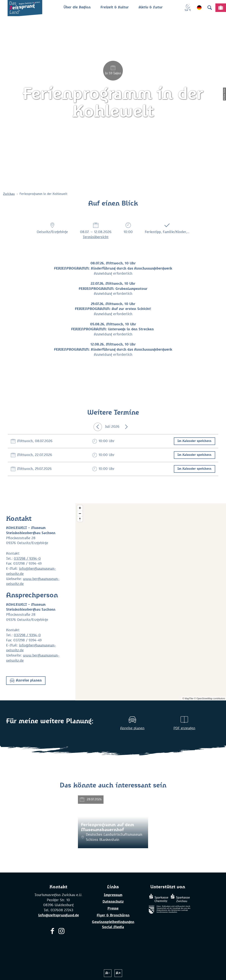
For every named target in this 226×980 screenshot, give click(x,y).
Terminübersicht (96, 237)
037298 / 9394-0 (27, 559)
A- (108, 973)
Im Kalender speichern (194, 441)
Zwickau (9, 194)
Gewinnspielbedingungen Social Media (113, 925)
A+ (118, 973)
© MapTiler (188, 699)
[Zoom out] (80, 513)
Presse (113, 909)
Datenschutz (113, 902)
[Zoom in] (80, 508)
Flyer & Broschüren (113, 915)
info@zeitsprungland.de (58, 915)
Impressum (113, 895)
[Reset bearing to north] (80, 519)
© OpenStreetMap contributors (210, 699)
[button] (26, 681)
